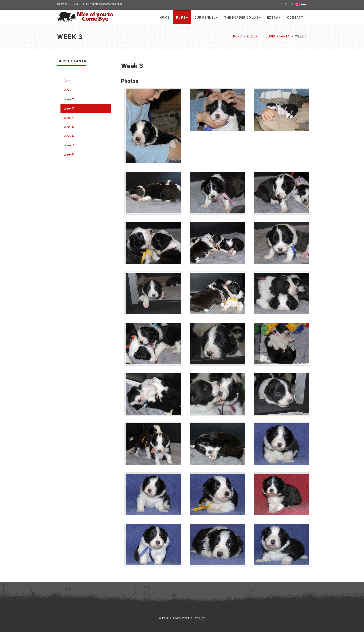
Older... (254, 36)
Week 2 (69, 99)
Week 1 (69, 90)
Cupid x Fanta (278, 36)
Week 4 (69, 118)
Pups (182, 18)
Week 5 (69, 127)
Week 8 (69, 154)
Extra (274, 18)
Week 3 (69, 108)
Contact (295, 18)
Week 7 (69, 145)
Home (164, 18)
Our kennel (206, 18)
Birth (67, 81)
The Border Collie (242, 18)
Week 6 (69, 136)
